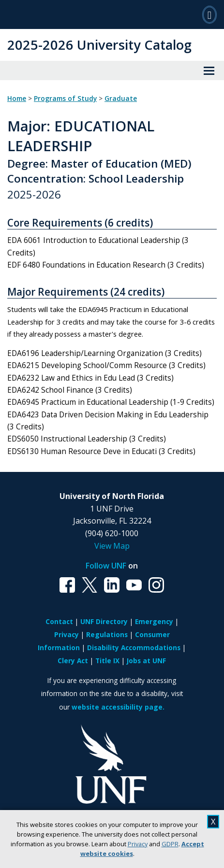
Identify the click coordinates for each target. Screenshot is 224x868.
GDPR (170, 844)
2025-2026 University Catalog (99, 45)
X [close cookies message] (213, 822)
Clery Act (73, 661)
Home (17, 99)
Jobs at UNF (146, 661)
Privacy (138, 844)
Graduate (121, 99)
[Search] (209, 14)
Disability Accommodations (134, 647)
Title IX (107, 661)
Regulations (107, 634)
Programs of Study (65, 99)
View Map (112, 546)
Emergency (154, 621)
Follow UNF (106, 566)
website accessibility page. (118, 707)
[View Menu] (209, 71)
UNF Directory (104, 621)
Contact (59, 621)
